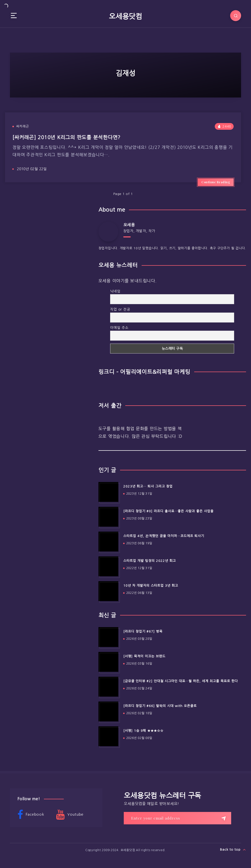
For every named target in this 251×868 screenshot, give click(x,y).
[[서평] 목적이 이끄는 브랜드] (108, 662)
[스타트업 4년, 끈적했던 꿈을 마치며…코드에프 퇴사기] (108, 542)
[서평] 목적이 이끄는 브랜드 (144, 656)
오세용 (129, 225)
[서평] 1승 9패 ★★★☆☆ (143, 731)
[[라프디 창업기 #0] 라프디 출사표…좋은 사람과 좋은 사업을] (108, 517)
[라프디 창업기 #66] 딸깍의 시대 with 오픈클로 (160, 706)
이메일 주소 (119, 328)
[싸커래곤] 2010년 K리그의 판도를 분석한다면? (66, 137)
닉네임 (115, 291)
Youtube (70, 815)
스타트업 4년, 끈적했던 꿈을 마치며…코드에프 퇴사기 (164, 536)
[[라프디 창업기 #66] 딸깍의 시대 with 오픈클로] (108, 711)
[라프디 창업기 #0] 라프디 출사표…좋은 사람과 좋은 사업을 (168, 511)
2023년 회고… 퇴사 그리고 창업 (148, 486)
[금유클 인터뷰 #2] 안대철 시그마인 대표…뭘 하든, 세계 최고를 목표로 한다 (181, 681)
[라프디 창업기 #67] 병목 (143, 631)
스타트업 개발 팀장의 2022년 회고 (150, 561)
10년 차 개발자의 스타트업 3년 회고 (151, 586)
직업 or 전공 (120, 309)
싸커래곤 (23, 126)
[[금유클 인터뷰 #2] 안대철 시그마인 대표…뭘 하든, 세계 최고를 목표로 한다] (108, 687)
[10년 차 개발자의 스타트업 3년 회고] (108, 591)
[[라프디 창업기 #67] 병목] (108, 637)
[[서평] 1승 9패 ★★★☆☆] (108, 736)
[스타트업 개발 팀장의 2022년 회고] (108, 566)
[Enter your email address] (177, 818)
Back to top (233, 850)
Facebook (31, 815)
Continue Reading (216, 182)
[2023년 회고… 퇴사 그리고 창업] (108, 492)
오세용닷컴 (125, 16)
